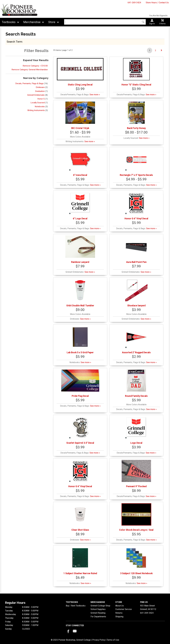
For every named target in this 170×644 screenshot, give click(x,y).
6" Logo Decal (80, 206)
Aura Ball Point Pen (136, 249)
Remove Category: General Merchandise (30, 70)
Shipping (119, 617)
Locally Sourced (38, 103)
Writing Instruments (36, 110)
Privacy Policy (99, 640)
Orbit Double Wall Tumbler (80, 293)
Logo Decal (136, 430)
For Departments (98, 617)
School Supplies (98, 609)
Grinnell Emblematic (36, 95)
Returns (119, 613)
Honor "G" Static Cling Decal (136, 72)
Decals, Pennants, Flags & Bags (29, 83)
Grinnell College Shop (100, 606)
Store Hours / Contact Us (157, 3)
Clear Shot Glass (80, 517)
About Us (120, 606)
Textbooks (9, 22)
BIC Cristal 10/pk (80, 116)
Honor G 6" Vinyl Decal (136, 206)
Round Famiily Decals (136, 383)
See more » (95, 95)
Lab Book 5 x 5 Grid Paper (80, 340)
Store (52, 22)
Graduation (40, 91)
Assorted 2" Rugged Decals (136, 340)
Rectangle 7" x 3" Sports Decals (136, 162)
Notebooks (40, 107)
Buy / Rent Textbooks (76, 606)
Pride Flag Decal (80, 383)
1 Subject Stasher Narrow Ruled (80, 561)
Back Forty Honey (136, 116)
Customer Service (124, 609)
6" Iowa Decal (80, 162)
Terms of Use (113, 640)
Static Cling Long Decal (80, 72)
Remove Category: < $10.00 (35, 66)
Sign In (152, 24)
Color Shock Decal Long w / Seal (136, 517)
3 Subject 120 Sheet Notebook (136, 561)
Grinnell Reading (98, 613)
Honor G (41, 99)
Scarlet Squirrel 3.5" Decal (80, 430)
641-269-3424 (134, 3)
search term (14, 42)
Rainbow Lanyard (80, 249)
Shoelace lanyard (136, 293)
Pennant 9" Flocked (136, 474)
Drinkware (40, 87)
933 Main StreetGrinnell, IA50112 (148, 608)
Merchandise (32, 22)
